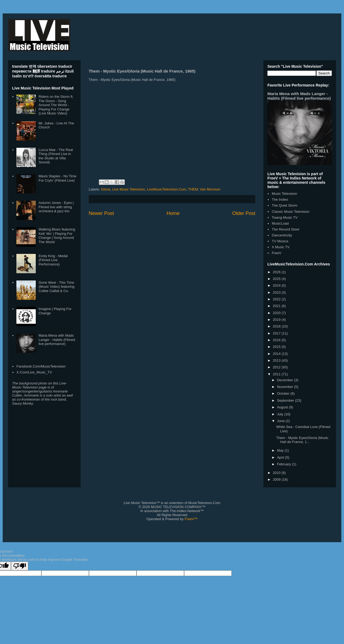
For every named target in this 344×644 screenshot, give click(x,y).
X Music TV (281, 247)
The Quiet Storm (284, 205)
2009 (277, 479)
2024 (277, 285)
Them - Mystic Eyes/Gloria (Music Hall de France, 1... (302, 440)
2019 (277, 320)
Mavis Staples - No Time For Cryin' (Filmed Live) (57, 178)
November (286, 387)
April (281, 457)
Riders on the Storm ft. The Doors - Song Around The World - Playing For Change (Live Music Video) (56, 105)
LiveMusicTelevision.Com (167, 189)
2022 (277, 299)
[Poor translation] (20, 566)
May (281, 450)
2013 (277, 360)
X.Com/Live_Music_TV (34, 372)
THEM (193, 189)
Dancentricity (282, 235)
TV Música (280, 241)
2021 (277, 306)
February (285, 464)
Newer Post (101, 213)
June (281, 421)
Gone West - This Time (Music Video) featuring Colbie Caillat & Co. (56, 287)
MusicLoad (280, 223)
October (284, 393)
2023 (277, 292)
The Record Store (286, 229)
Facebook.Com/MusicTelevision (41, 366)
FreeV (276, 253)
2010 (277, 473)
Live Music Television (128, 189)
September (286, 400)
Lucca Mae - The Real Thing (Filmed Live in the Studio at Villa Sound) (56, 156)
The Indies (280, 199)
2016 (277, 340)
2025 (277, 279)
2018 (277, 326)
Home (173, 213)
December (286, 380)
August (283, 407)
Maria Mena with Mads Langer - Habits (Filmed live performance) (57, 340)
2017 (277, 333)
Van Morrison (210, 189)
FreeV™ (191, 519)
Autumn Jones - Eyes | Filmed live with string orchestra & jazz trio (56, 207)
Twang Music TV (285, 217)
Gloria (106, 189)
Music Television (284, 194)
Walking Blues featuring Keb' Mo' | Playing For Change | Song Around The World (57, 236)
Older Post (244, 213)
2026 (277, 272)
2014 (277, 354)
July (281, 414)
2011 (277, 374)
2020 (277, 313)
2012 (277, 367)
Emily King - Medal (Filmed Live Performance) (53, 260)
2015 (277, 347)
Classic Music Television (291, 212)
